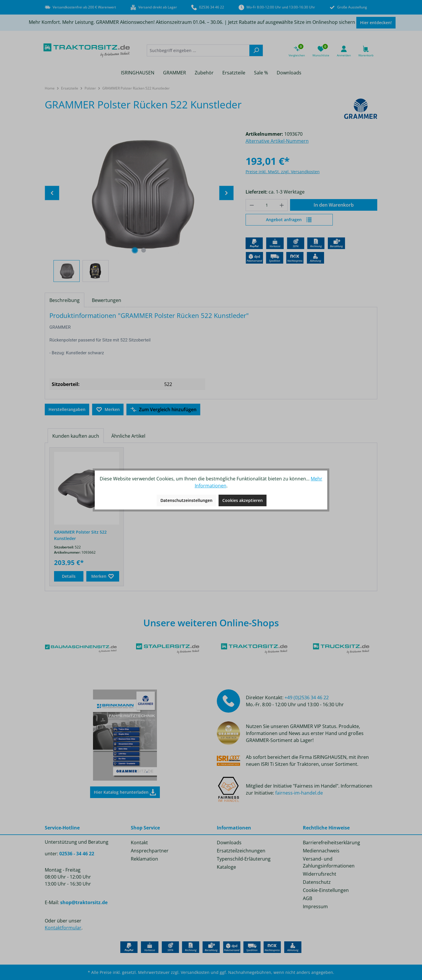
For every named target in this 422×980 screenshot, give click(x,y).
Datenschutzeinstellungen (186, 500)
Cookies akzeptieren (243, 500)
